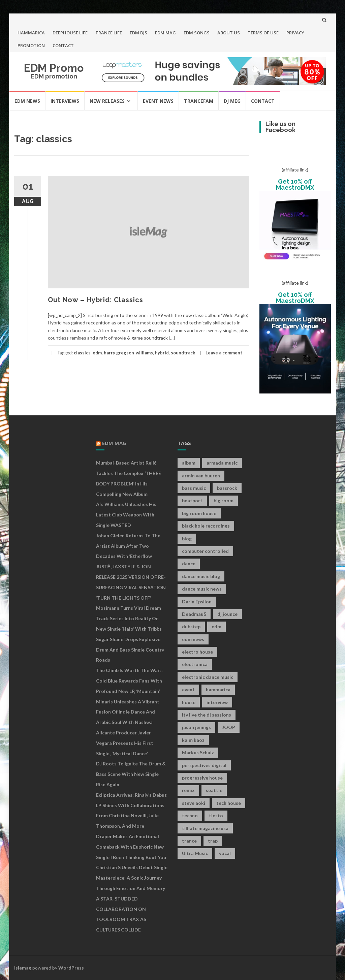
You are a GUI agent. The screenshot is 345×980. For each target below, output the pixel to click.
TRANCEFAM (199, 101)
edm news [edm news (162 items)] (193, 639)
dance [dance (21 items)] (189, 563)
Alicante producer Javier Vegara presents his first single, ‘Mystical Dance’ (125, 743)
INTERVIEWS (65, 101)
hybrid (162, 353)
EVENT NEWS (158, 101)
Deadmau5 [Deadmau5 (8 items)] (194, 614)
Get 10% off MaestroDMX (295, 184)
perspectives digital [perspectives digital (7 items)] (204, 765)
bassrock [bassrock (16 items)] (227, 488)
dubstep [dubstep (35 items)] (191, 626)
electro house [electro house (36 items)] (197, 652)
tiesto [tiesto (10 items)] (216, 815)
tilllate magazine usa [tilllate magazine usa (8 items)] (205, 828)
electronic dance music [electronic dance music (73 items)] (208, 677)
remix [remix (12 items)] (188, 790)
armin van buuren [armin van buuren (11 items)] (201, 476)
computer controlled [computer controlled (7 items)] (205, 551)
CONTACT (63, 45)
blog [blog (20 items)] (187, 539)
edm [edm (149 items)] (216, 626)
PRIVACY (295, 33)
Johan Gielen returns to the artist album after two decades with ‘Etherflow (128, 546)
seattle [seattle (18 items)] (214, 790)
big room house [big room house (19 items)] (199, 513)
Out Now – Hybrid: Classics (96, 300)
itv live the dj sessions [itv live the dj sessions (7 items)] (207, 715)
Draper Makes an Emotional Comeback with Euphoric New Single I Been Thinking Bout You (131, 847)
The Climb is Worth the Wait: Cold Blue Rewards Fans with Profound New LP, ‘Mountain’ (129, 681)
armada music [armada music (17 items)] (222, 463)
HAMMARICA (31, 33)
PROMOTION (31, 45)
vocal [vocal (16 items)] (225, 853)
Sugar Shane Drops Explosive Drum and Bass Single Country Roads (130, 650)
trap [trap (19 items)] (213, 841)
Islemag (23, 968)
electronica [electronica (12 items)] (195, 664)
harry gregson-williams (128, 353)
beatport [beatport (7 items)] (192, 500)
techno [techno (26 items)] (190, 815)
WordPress (71, 968)
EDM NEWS (27, 101)
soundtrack (183, 353)
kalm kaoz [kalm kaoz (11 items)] (193, 740)
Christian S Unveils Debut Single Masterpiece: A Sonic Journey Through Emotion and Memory (132, 878)
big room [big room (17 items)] (224, 500)
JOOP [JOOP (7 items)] (229, 727)
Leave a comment (224, 353)
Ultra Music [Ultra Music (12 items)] (195, 853)
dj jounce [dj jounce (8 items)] (227, 614)
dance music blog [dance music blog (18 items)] (201, 576)
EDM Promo (54, 68)
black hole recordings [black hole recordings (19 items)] (206, 526)
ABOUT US (229, 33)
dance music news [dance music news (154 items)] (202, 589)
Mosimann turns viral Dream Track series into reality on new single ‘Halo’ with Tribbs (129, 618)
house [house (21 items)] (189, 702)
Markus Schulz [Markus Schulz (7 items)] (198, 752)
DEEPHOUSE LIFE (70, 33)
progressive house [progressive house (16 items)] (202, 778)
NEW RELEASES (107, 101)
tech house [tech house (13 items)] (229, 803)
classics (82, 353)
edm (97, 353)
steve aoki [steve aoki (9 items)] (194, 803)
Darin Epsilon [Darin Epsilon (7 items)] (197, 602)
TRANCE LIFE (109, 33)
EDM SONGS (197, 33)
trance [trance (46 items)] (189, 841)
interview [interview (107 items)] (217, 702)
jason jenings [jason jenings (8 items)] (196, 727)
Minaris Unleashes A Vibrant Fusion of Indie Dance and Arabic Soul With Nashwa (128, 712)
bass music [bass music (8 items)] (194, 488)
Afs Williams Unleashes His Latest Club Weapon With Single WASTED (126, 515)
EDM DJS (138, 33)
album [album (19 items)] (189, 463)
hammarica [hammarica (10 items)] (218, 689)
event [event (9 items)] (188, 689)
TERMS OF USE (263, 33)
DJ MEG (232, 101)
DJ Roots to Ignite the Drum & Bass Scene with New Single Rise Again (131, 774)
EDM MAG (165, 33)
